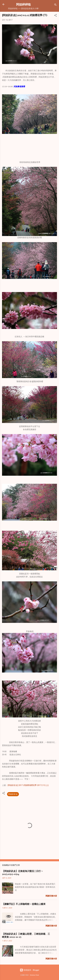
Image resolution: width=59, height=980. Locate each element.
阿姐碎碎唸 (23, 4)
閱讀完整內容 (51, 896)
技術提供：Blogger (30, 970)
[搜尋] (55, 5)
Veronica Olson (34, 975)
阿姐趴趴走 (13, 794)
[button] (55, 16)
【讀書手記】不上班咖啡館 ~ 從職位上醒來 (24, 904)
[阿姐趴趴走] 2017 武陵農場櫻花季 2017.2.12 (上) (28, 785)
